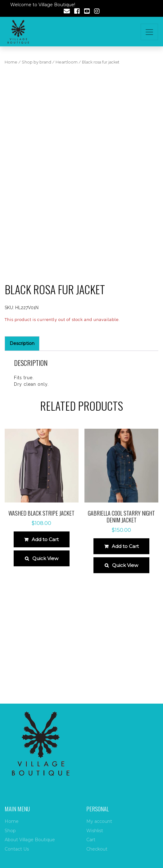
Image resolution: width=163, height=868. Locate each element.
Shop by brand (36, 62)
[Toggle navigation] (149, 32)
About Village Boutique (30, 840)
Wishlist (95, 831)
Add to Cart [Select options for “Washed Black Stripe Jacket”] (45, 539)
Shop (10, 831)
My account (99, 821)
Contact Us (17, 849)
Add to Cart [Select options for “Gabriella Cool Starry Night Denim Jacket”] (125, 546)
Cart (91, 840)
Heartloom (67, 62)
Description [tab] (22, 343)
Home (11, 62)
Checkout (97, 849)
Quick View (45, 558)
